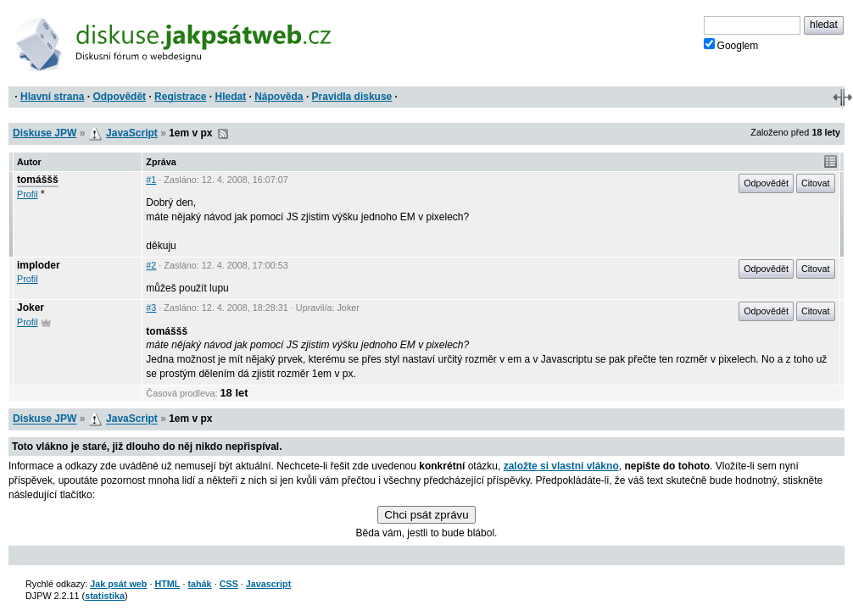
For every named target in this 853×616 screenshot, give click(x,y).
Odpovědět (119, 97)
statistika (105, 596)
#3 (151, 308)
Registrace (180, 97)
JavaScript (132, 133)
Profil (28, 194)
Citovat (816, 183)
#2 (151, 265)
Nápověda (279, 97)
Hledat (230, 97)
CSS (229, 584)
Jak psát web (118, 584)
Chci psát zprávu (426, 515)
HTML (167, 584)
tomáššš (38, 180)
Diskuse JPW (45, 133)
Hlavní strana (52, 97)
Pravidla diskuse (352, 97)
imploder (39, 265)
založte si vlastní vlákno (561, 466)
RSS (223, 134)
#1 (151, 180)
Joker (31, 308)
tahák (199, 584)
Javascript (268, 584)
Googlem (731, 45)
